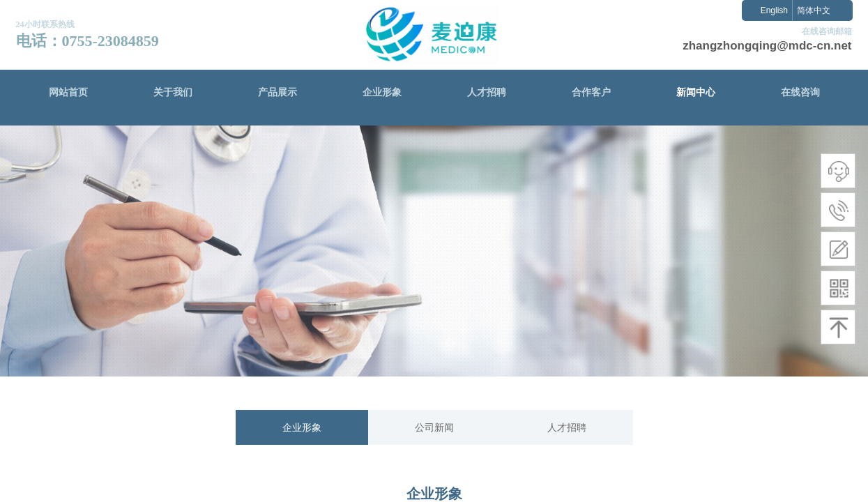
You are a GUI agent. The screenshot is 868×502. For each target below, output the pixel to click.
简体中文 (814, 10)
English (774, 10)
